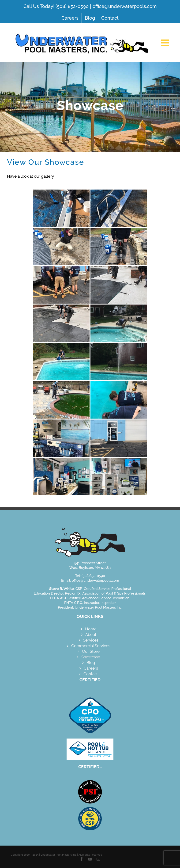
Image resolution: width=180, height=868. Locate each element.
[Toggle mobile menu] (166, 43)
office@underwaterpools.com (125, 6)
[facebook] (82, 859)
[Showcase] (90, 107)
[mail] (98, 859)
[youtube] (90, 859)
